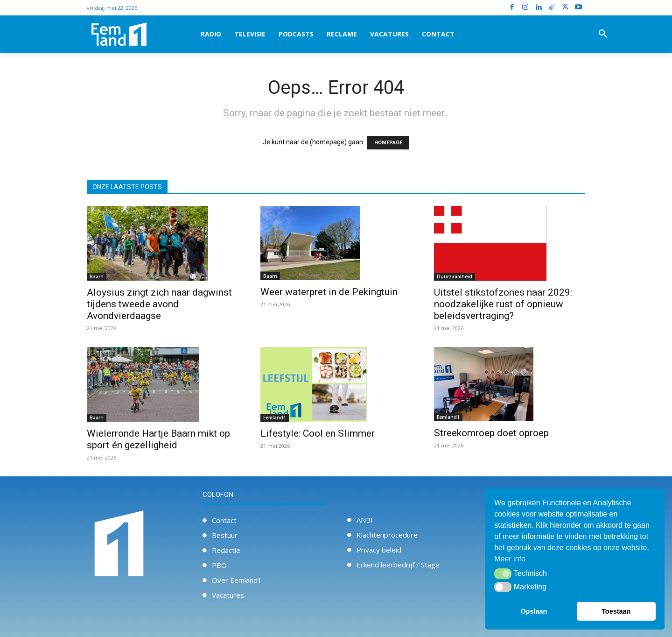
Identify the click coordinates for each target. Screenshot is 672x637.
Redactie (226, 550)
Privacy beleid (379, 550)
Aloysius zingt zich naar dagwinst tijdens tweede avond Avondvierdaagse (159, 304)
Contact (224, 520)
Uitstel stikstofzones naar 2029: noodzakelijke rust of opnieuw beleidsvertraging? (503, 304)
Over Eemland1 (237, 580)
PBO (219, 565)
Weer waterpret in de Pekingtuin (329, 292)
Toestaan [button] (616, 611)
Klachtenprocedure (387, 535)
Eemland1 (275, 418)
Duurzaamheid (455, 276)
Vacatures (228, 595)
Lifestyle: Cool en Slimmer (318, 433)
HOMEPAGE (388, 143)
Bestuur (225, 535)
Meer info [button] (510, 559)
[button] (603, 34)
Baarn (97, 276)
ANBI (365, 520)
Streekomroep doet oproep (491, 433)
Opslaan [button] (534, 611)
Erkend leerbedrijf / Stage (398, 565)
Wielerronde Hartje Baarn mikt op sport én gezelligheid (158, 439)
